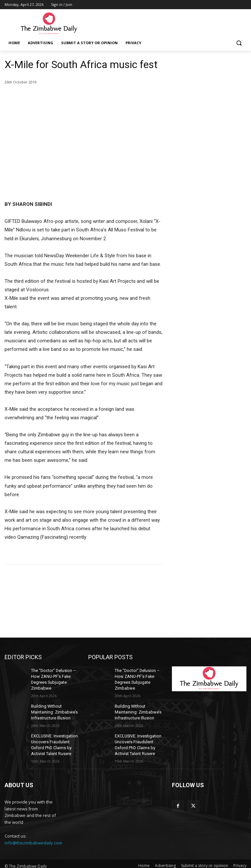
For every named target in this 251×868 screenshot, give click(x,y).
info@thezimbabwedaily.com (33, 839)
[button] (239, 43)
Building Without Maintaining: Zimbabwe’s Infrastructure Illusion (53, 710)
